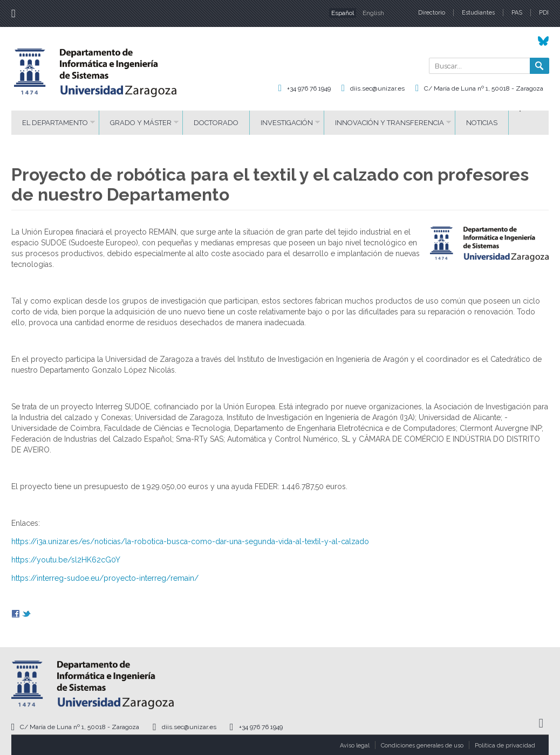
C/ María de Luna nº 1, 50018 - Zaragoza (484, 88)
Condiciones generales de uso (422, 746)
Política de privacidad (505, 746)
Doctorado (216, 123)
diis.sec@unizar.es (377, 88)
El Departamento (55, 123)
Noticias (482, 123)
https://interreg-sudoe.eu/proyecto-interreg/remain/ (105, 578)
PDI (544, 13)
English (373, 13)
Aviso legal (355, 746)
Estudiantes (478, 13)
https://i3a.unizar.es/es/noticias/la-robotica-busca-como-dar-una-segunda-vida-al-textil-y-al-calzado (190, 541)
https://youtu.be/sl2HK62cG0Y (66, 560)
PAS (517, 13)
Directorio (432, 13)
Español (343, 13)
